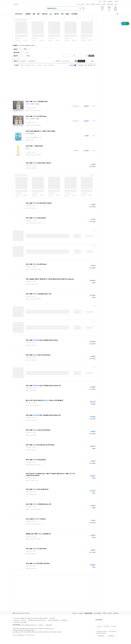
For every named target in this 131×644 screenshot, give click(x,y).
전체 (16, 61)
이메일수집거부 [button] (101, 636)
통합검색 (28, 14)
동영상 (67, 14)
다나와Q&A (74, 14)
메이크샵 (116, 1)
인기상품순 (16, 65)
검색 (91, 56)
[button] (102, 9)
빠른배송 (28, 56)
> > (33, 110)
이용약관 (81, 613)
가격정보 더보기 (89, 106)
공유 (116, 14)
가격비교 (23, 61)
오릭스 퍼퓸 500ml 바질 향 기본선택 (38, 163)
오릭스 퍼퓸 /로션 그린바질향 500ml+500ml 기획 (43, 386)
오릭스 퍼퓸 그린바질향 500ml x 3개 (38, 294)
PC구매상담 (93, 4)
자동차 (78, 4)
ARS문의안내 (111, 636)
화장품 (25, 49)
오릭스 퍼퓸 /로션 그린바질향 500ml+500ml (42, 340)
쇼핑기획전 (99, 4)
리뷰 (62, 14)
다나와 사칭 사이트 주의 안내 (22, 613)
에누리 (100, 1)
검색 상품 (32, 61)
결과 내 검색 (81, 61)
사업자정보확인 (64, 620)
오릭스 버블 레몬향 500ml (34, 146)
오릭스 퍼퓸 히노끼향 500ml (36, 116)
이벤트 (108, 4)
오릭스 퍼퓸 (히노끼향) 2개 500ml (38, 563)
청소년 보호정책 (97, 613)
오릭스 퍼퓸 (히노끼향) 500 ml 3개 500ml (40, 445)
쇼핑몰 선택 (58, 61)
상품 (34, 14)
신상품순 (45, 65)
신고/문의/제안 (106, 626)
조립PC (83, 4)
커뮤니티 (104, 4)
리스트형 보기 (87, 61)
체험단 (112, 4)
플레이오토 (110, 1)
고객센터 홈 (99, 626)
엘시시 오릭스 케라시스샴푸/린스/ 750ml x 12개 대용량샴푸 (44, 400)
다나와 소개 (75, 613)
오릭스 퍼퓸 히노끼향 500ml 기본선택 (39, 203)
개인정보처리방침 (88, 613)
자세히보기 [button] (41, 625)
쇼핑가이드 (45, 14)
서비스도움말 (113, 626)
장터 (38, 14)
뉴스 (51, 14)
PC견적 (87, 4)
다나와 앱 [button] (16, 4)
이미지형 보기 (89, 61)
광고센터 (110, 613)
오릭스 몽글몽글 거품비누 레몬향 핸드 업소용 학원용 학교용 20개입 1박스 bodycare (50, 279)
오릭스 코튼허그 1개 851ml (36, 519)
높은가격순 (39, 65)
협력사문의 (116, 613)
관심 (35, 108)
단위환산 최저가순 (24, 65)
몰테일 (105, 1)
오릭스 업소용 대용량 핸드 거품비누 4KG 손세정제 (40, 131)
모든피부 (32, 104)
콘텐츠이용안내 (49, 625)
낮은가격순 (33, 65)
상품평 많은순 (51, 65)
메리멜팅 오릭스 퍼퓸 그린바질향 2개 (38, 534)
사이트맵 (104, 613)
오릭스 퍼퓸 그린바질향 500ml (37, 102)
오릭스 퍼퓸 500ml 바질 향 (36, 218)
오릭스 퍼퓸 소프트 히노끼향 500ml (38, 355)
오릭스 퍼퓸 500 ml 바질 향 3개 (37, 489)
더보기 (116, 4)
